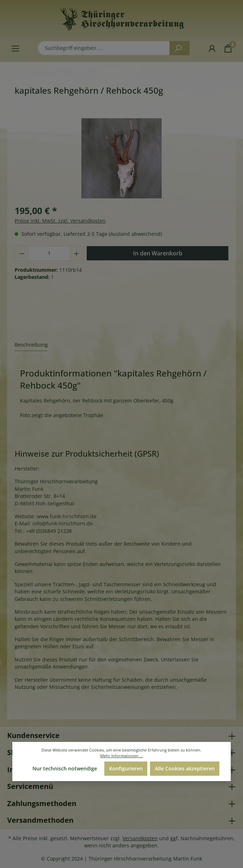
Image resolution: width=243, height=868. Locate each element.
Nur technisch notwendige (65, 768)
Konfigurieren (126, 768)
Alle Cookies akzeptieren (185, 768)
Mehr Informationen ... (121, 756)
